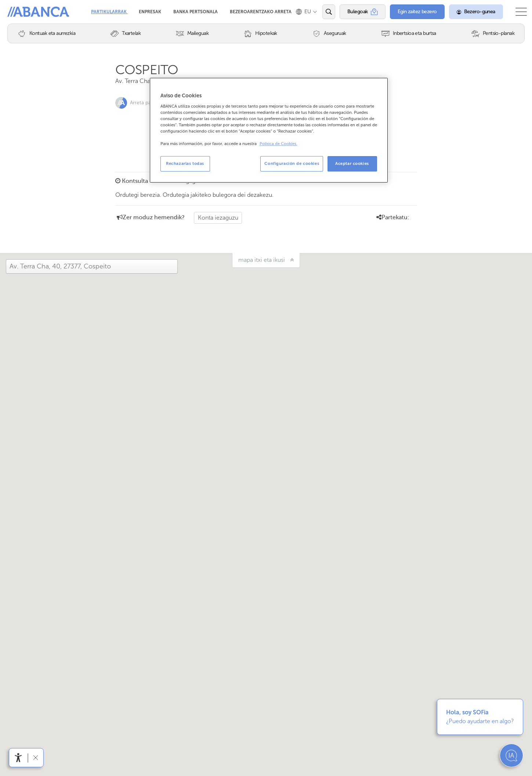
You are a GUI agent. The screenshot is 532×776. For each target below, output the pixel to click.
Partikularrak (109, 9)
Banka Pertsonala (196, 9)
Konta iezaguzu (218, 218)
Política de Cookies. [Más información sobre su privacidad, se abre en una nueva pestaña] (278, 144)
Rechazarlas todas (185, 163)
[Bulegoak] (357, 12)
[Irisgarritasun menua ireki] (18, 758)
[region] (269, 130)
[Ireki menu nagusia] (518, 12)
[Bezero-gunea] (469, 12)
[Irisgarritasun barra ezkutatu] (35, 757)
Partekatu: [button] (393, 217)
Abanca (19, 11)
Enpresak (151, 9)
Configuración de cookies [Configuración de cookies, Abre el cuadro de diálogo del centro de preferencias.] (292, 163)
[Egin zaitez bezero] (410, 12)
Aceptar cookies (352, 163)
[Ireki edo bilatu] (323, 12)
